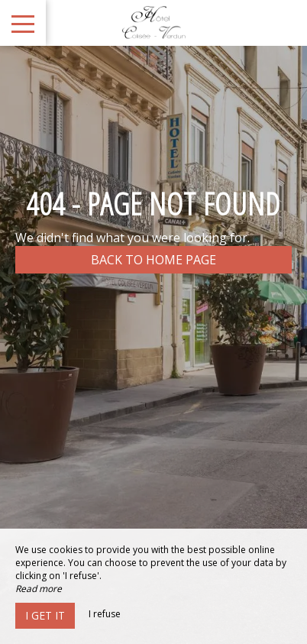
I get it (45, 615)
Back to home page (153, 260)
